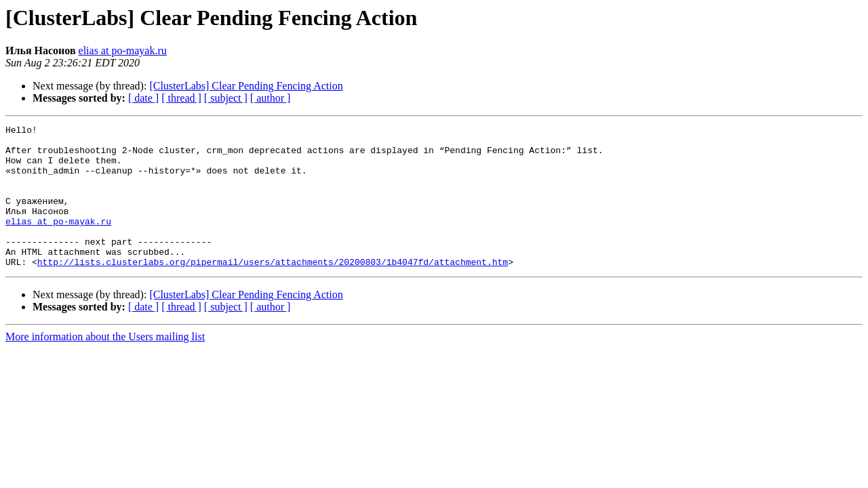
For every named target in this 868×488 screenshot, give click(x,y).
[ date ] (143, 98)
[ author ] (271, 98)
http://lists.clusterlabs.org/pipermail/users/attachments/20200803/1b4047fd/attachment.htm (273, 290)
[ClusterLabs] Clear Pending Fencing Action (246, 86)
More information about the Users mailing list (105, 365)
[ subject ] (226, 98)
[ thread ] (181, 98)
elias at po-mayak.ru (123, 50)
